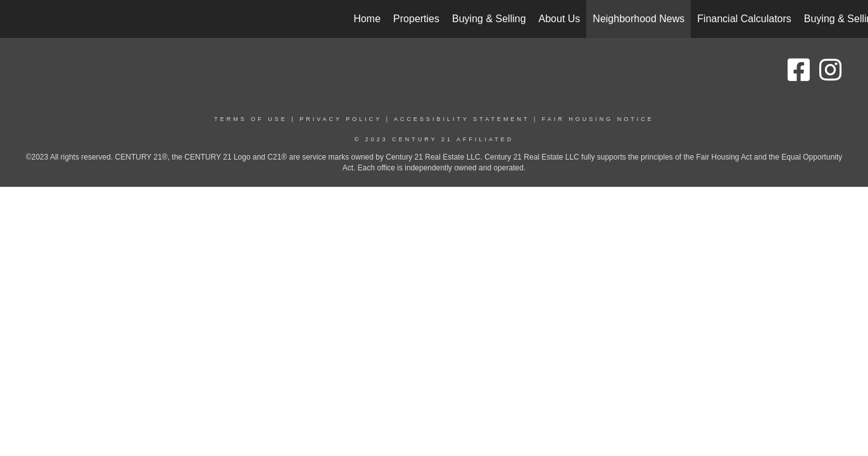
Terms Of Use (251, 119)
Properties (416, 19)
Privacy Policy (341, 119)
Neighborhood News (638, 19)
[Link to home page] (16, 19)
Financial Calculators (744, 19)
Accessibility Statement (462, 119)
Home (367, 19)
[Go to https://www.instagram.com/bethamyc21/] (830, 70)
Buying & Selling (489, 19)
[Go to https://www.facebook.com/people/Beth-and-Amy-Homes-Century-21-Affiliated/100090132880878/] (798, 70)
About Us (560, 19)
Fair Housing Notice (598, 119)
